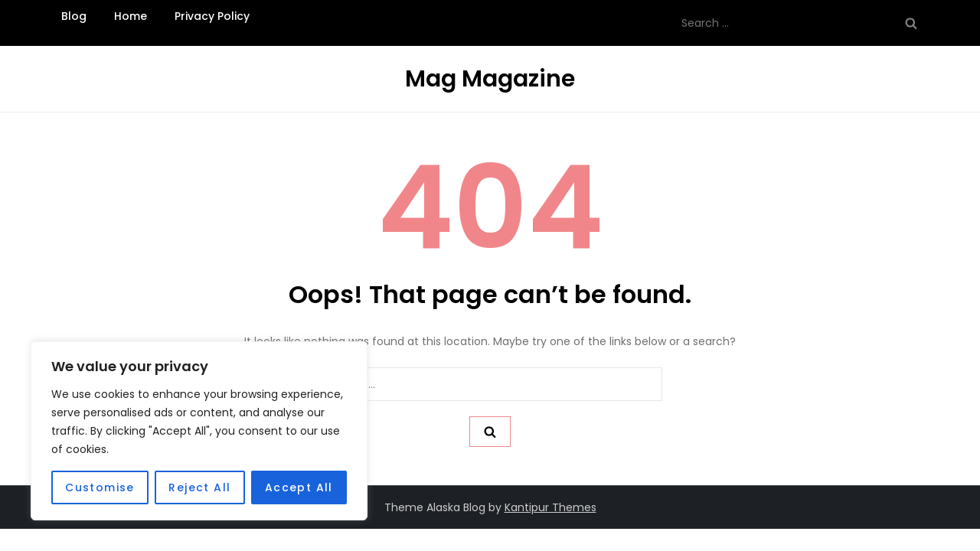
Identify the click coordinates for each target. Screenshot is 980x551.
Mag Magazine (490, 79)
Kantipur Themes (550, 507)
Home (131, 16)
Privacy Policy (212, 16)
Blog (74, 16)
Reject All (199, 487)
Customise (100, 487)
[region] (199, 431)
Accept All (299, 487)
